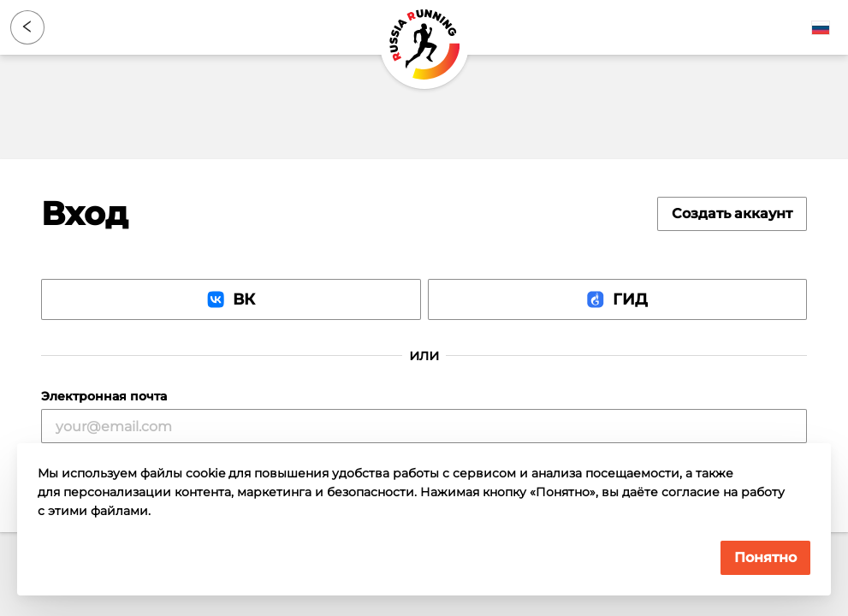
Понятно (765, 557)
